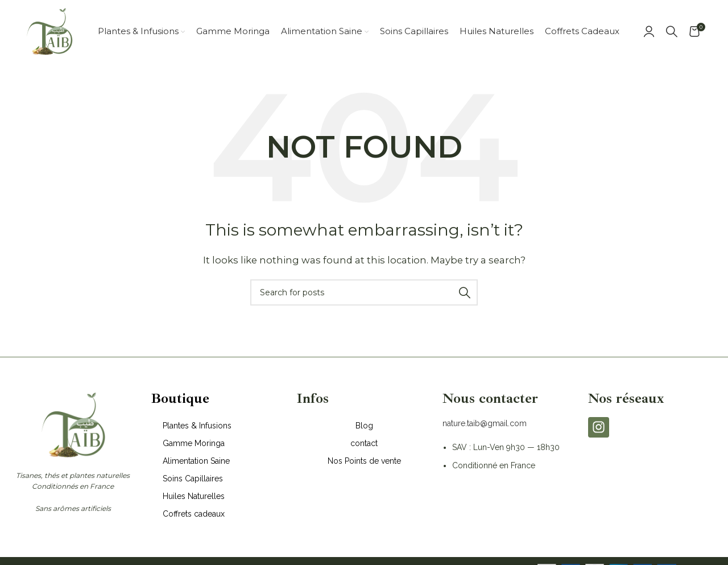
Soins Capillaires (193, 479)
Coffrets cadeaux (194, 514)
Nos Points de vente (364, 461)
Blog (364, 426)
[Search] (672, 31)
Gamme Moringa (194, 443)
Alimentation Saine (196, 461)
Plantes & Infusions (197, 426)
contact (364, 443)
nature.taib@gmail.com (485, 423)
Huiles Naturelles (194, 496)
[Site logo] (49, 30)
